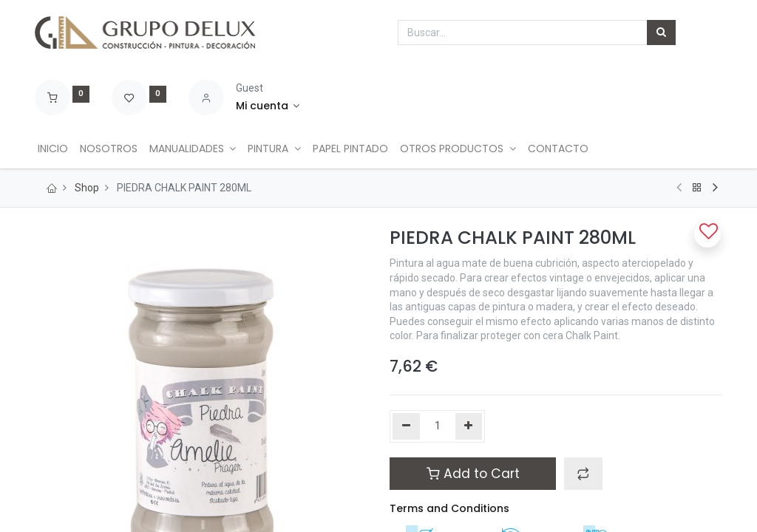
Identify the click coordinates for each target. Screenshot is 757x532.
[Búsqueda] (661, 33)
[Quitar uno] (406, 426)
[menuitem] (56, 149)
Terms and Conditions (449, 508)
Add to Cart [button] (473, 474)
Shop (87, 188)
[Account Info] (268, 106)
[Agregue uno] (469, 426)
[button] (583, 474)
